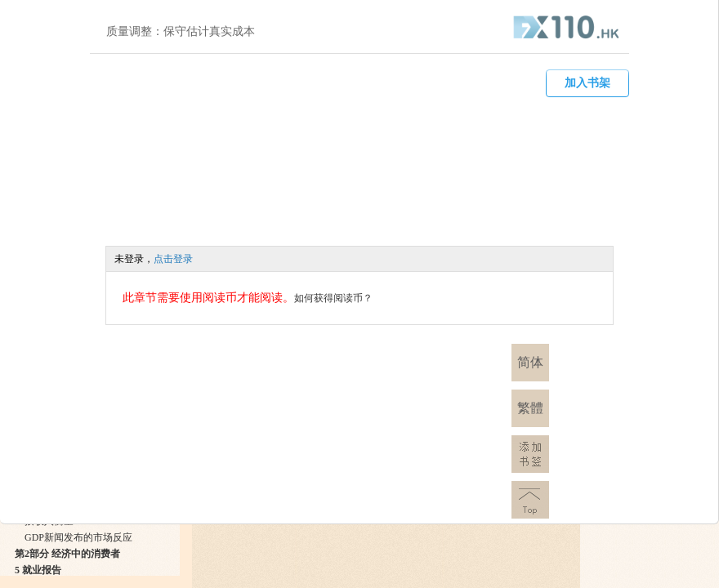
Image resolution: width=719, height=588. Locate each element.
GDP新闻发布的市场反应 (78, 537)
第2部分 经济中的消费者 (67, 554)
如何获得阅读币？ (333, 298)
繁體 (530, 408)
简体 (530, 362)
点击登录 (173, 259)
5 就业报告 (38, 570)
